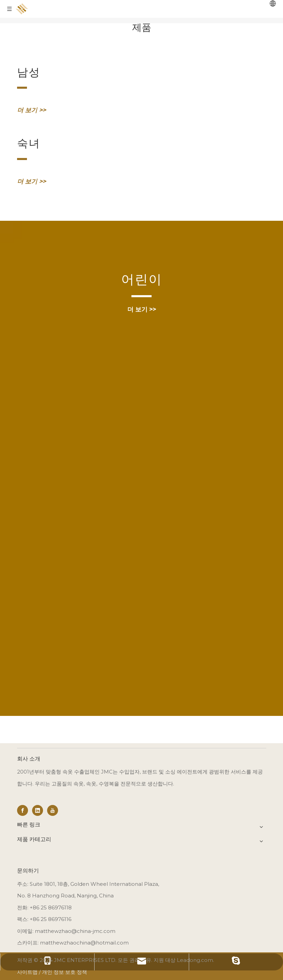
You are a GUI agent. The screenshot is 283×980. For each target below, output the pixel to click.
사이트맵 (27, 972)
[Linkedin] (38, 810)
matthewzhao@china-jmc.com (75, 931)
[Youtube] (53, 810)
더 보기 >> (31, 110)
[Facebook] (23, 810)
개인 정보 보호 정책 (65, 972)
